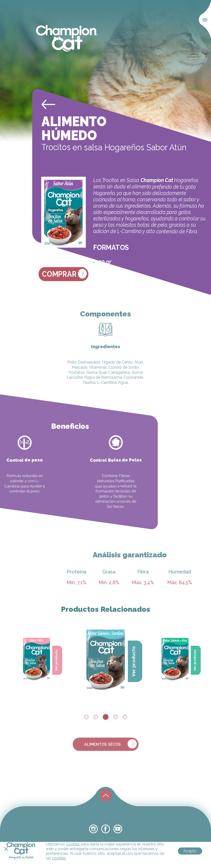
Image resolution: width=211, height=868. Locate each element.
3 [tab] (106, 717)
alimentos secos (111, 749)
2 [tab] (96, 717)
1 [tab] (86, 717)
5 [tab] (125, 717)
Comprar (64, 274)
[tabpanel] (106, 658)
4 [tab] (116, 717)
